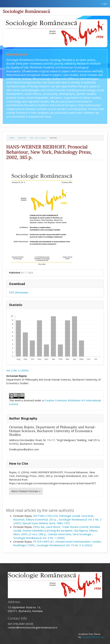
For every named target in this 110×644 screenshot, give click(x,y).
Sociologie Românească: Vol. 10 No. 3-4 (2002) (64, 545)
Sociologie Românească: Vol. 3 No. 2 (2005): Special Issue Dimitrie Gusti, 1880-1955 (57, 521)
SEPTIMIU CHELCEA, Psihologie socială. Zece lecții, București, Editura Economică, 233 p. (54, 518)
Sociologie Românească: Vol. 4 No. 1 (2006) (39, 538)
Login (104, 4)
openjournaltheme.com (93, 637)
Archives (22, 138)
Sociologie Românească (26, 11)
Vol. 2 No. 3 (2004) (38, 138)
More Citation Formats (26, 491)
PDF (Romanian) (19, 292)
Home (12, 138)
